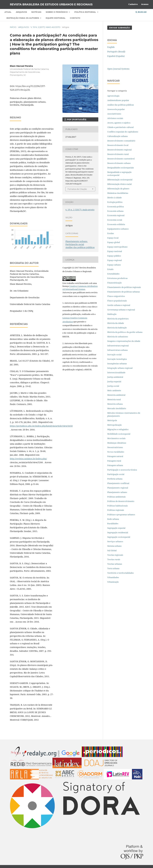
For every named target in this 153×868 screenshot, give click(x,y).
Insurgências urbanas (117, 364)
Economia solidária (116, 224)
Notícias (36, 12)
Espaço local (113, 238)
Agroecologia (114, 96)
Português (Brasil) (116, 52)
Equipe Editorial (56, 18)
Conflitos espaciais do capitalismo (123, 132)
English (111, 47)
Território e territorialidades (121, 573)
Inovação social (114, 355)
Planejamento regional (118, 488)
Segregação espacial (116, 528)
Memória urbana (115, 404)
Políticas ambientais (116, 497)
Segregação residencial (118, 532)
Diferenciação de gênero (118, 189)
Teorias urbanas (115, 564)
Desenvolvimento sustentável (121, 159)
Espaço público (114, 256)
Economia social (115, 220)
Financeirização (115, 283)
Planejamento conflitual (118, 483)
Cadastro (133, 4)
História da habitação (117, 328)
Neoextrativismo (115, 447)
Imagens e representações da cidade (124, 341)
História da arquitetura (118, 319)
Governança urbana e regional (121, 310)
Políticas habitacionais (118, 506)
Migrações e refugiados (118, 429)
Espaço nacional (115, 251)
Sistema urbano (114, 546)
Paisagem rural (114, 461)
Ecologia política (115, 202)
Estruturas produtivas (117, 278)
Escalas (111, 233)
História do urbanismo (118, 337)
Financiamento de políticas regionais (124, 287)
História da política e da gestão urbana (125, 332)
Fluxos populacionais (117, 301)
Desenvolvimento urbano (119, 163)
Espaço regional (115, 260)
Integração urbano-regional (120, 368)
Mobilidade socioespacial (119, 434)
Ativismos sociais (115, 118)
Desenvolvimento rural (118, 154)
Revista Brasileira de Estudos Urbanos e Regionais (51, 4)
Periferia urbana (115, 479)
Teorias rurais (114, 559)
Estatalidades (113, 274)
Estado (110, 269)
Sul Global (112, 550)
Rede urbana (113, 519)
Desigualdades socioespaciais (121, 168)
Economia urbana (115, 211)
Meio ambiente (114, 390)
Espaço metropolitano (117, 247)
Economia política (115, 207)
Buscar (141, 12)
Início (13, 27)
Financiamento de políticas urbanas (124, 292)
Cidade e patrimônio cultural (120, 127)
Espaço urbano (114, 265)
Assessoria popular (116, 109)
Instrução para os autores (23, 18)
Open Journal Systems (118, 69)
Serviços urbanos (115, 541)
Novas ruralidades (116, 452)
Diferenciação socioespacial (120, 180)
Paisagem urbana (115, 465)
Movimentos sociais (116, 438)
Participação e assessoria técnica (122, 470)
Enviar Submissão (120, 28)
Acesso (145, 4)
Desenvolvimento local (118, 145)
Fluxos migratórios (116, 296)
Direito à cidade (114, 198)
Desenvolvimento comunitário (121, 141)
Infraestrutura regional (118, 346)
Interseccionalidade (116, 372)
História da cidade (116, 323)
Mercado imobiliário (117, 408)
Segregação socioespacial (119, 537)
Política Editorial (85, 12)
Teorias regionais (115, 555)
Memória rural (114, 399)
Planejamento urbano (77, 241)
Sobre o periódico (57, 12)
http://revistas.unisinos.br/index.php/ (28, 459)
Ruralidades (113, 523)
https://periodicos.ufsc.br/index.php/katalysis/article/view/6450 (41, 426)
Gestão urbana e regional (119, 305)
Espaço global (114, 242)
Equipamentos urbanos (118, 229)
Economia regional (116, 215)
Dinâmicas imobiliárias (118, 193)
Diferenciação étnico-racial (119, 184)
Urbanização (113, 582)
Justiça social (113, 386)
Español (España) (116, 56)
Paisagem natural (115, 456)
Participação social (75, 244)
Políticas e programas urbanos (121, 515)
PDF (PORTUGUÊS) (76, 119)
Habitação (112, 314)
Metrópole (112, 420)
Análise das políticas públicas (80, 247)
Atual (8, 12)
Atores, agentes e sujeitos (119, 123)
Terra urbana (113, 568)
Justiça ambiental (115, 377)
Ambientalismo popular (118, 100)
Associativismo (114, 114)
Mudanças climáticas (117, 443)
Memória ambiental (116, 395)
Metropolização (115, 425)
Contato (75, 18)
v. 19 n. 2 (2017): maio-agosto (45, 27)
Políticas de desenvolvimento (121, 501)
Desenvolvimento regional (119, 150)
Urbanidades (113, 577)
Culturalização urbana (117, 136)
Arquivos (21, 12)
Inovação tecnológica (117, 359)
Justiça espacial (114, 381)
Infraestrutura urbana (117, 350)
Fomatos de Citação (77, 189)
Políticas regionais (116, 510)
